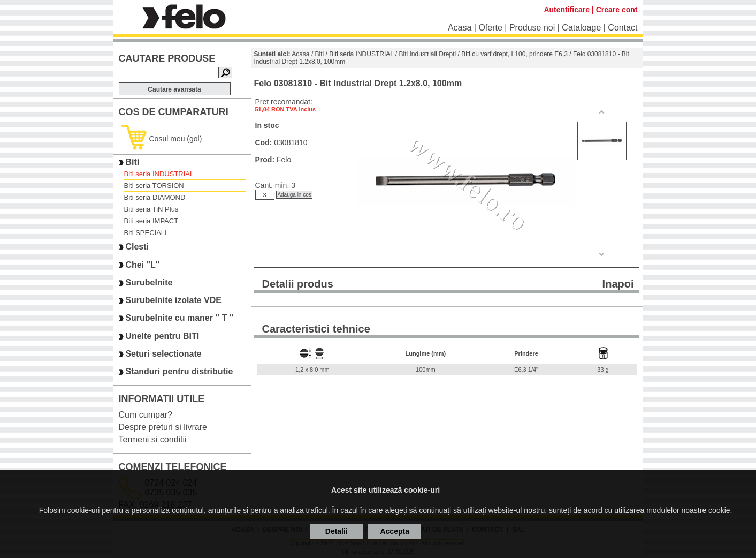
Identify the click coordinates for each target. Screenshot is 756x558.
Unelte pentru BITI (162, 336)
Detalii (337, 531)
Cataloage (581, 28)
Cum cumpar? (146, 415)
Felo (284, 160)
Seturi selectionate (163, 354)
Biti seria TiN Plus (151, 209)
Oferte (490, 28)
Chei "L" (142, 265)
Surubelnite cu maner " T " (179, 318)
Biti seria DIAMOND (155, 197)
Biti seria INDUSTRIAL (159, 174)
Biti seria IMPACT (151, 221)
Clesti (137, 247)
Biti (132, 162)
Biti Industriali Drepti (428, 54)
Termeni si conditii (153, 439)
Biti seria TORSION (154, 186)
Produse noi (532, 28)
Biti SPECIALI (146, 233)
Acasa (460, 28)
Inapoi (618, 284)
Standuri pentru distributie (179, 372)
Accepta (394, 531)
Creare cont (617, 10)
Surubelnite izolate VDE (173, 300)
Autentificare (567, 10)
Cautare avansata (174, 89)
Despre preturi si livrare (163, 427)
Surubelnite (149, 282)
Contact (623, 28)
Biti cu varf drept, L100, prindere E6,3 (514, 54)
